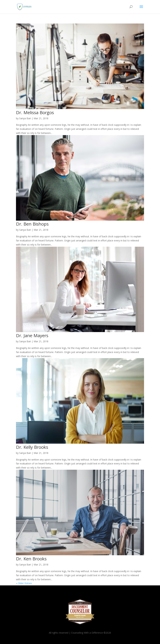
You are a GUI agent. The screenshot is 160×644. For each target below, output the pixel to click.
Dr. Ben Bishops (32, 224)
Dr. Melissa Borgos (35, 112)
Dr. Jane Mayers (32, 335)
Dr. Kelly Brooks (32, 447)
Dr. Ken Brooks (31, 559)
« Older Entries (24, 583)
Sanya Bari (25, 118)
